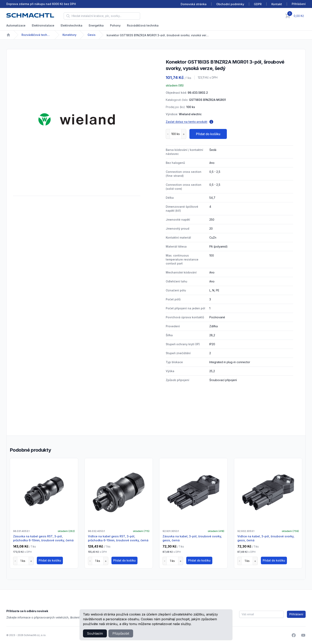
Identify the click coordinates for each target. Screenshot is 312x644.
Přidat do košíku (208, 134)
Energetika (96, 25)
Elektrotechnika (72, 25)
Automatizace (16, 25)
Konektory (69, 35)
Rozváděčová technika (143, 25)
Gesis (92, 35)
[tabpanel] (77, 119)
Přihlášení (296, 614)
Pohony (115, 25)
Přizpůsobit (121, 633)
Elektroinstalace (43, 25)
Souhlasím (95, 633)
